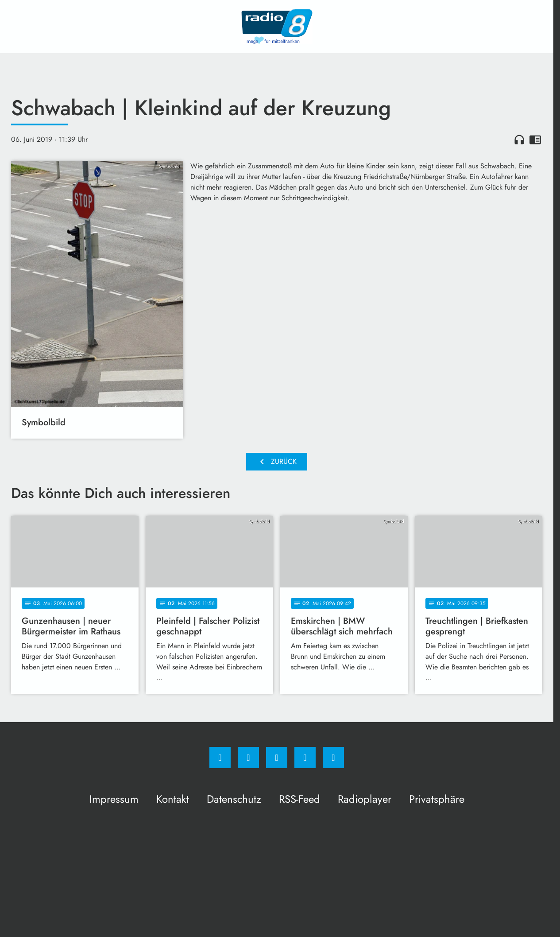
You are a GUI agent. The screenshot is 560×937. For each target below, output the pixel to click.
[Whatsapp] (277, 758)
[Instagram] (248, 758)
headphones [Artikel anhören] (519, 140)
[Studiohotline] (305, 758)
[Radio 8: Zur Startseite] (277, 27)
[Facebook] (220, 758)
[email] (333, 758)
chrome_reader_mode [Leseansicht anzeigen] (535, 140)
